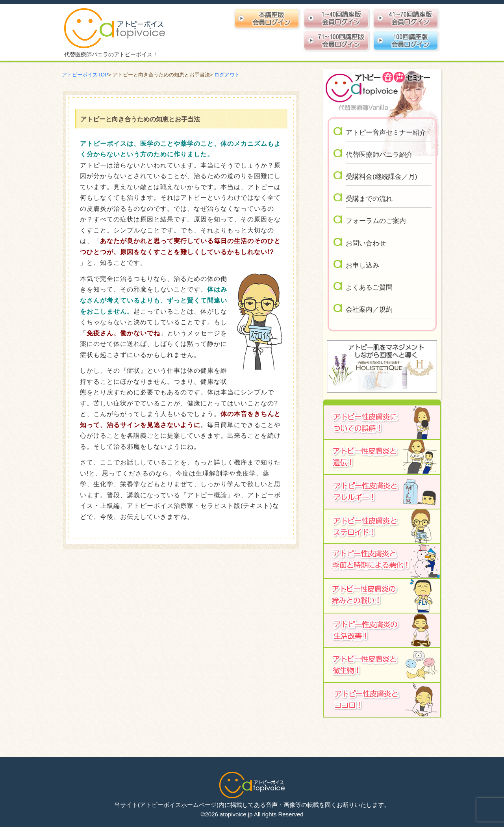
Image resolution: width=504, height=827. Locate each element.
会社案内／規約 (369, 309)
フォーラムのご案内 (376, 221)
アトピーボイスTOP (85, 75)
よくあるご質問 (369, 287)
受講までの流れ (369, 199)
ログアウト (227, 75)
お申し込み (362, 265)
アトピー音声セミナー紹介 (386, 133)
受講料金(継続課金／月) (381, 177)
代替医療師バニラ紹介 (379, 155)
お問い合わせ (366, 243)
